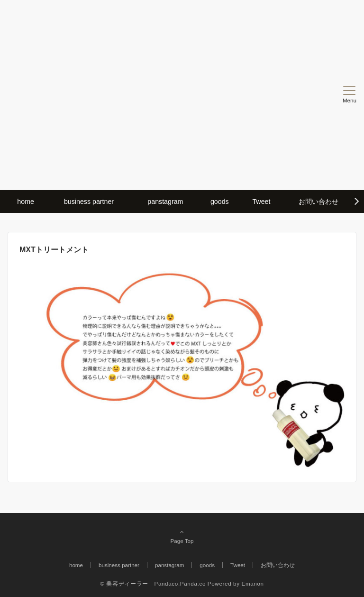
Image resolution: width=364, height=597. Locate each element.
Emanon (253, 583)
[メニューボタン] (350, 95)
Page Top (182, 536)
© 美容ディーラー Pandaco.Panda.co (153, 583)
